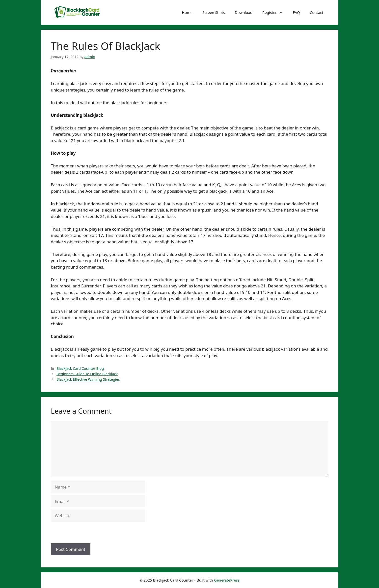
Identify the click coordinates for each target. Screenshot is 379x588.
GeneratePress (227, 580)
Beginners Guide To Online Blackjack (87, 374)
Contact (317, 12)
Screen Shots (214, 12)
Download (244, 12)
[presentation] (85, 533)
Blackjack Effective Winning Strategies (88, 379)
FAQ (296, 12)
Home (187, 12)
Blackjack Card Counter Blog (80, 368)
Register (275, 12)
